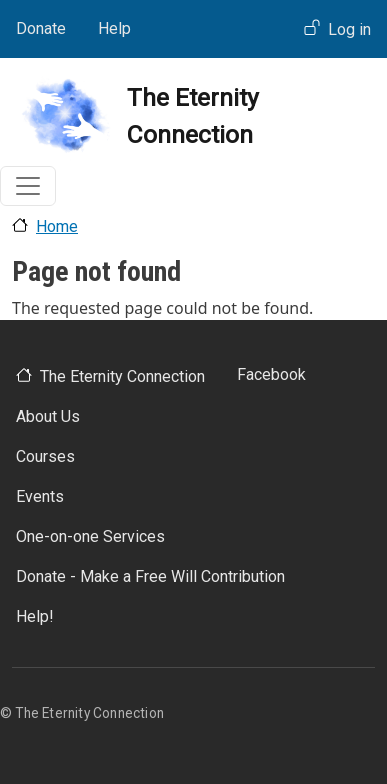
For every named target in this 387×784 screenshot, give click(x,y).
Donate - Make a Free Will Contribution (150, 576)
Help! (35, 616)
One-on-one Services (90, 536)
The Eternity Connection (122, 376)
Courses (45, 456)
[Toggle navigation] (28, 186)
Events (40, 496)
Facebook (271, 374)
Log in (349, 29)
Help (114, 28)
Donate (41, 28)
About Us (48, 416)
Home (57, 226)
